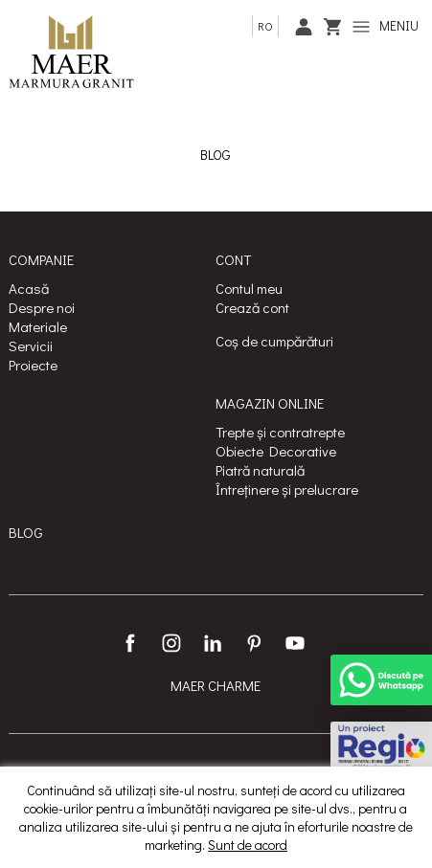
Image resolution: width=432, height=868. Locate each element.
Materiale (38, 326)
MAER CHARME (216, 685)
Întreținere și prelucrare (287, 489)
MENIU (386, 25)
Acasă (29, 288)
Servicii (31, 345)
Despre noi (42, 307)
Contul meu (249, 288)
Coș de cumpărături (274, 341)
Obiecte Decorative (276, 451)
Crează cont (252, 307)
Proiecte (33, 365)
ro (265, 26)
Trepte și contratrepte (280, 432)
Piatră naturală (260, 470)
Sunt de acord (248, 845)
